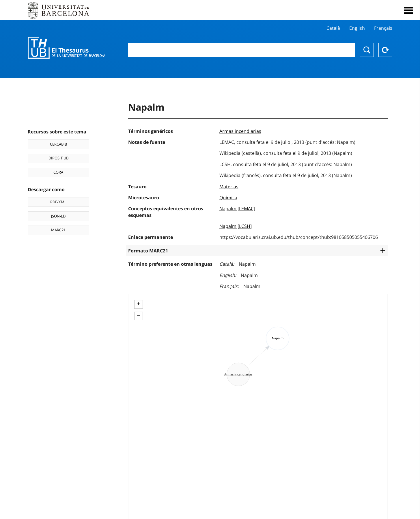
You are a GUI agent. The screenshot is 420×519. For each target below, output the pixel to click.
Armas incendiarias (240, 131)
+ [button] (138, 304)
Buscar (367, 50)
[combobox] (242, 50)
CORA (58, 172)
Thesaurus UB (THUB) (66, 48)
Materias (229, 187)
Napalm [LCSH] (236, 226)
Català (333, 28)
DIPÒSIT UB (58, 158)
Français (383, 28)
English (357, 28)
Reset (385, 50)
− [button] (138, 315)
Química (228, 198)
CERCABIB (58, 144)
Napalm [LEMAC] (237, 209)
